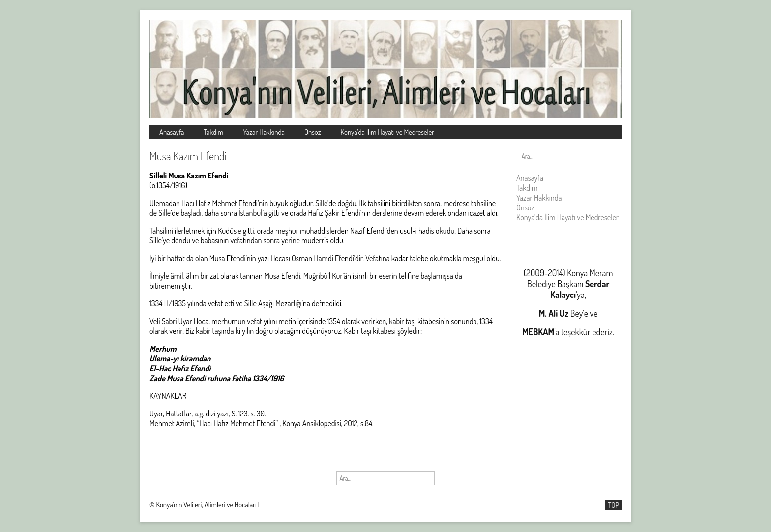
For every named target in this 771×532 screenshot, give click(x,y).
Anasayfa (172, 132)
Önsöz (313, 132)
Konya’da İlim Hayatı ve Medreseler (388, 132)
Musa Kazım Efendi (188, 156)
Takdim (213, 132)
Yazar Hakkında (264, 132)
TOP (613, 505)
